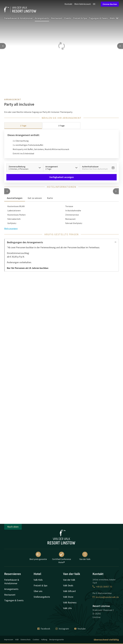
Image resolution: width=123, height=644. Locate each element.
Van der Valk (85, 556)
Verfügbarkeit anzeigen (62, 177)
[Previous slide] (3, 46)
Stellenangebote (42, 597)
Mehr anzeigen (11, 228)
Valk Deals (68, 585)
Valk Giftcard (69, 591)
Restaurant (57, 18)
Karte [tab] (50, 198)
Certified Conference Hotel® (62, 558)
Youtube (80, 629)
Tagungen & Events (14, 600)
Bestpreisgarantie (57, 640)
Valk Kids (38, 580)
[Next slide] (120, 46)
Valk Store (68, 597)
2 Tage (23, 126)
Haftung (44, 640)
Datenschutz (26, 640)
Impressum (9, 640)
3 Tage (61, 126)
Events (68, 18)
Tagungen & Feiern (98, 18)
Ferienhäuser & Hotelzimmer (18, 18)
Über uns (38, 591)
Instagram (62, 629)
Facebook (44, 629)
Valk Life (67, 608)
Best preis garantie (38, 556)
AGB (17, 640)
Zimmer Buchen (110, 4)
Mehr (114, 18)
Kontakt (68, 4)
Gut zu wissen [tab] (35, 198)
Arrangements (42, 18)
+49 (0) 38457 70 (102, 587)
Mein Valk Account (83, 4)
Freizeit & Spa (80, 18)
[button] (7, 191)
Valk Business (70, 602)
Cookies (36, 640)
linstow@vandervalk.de (106, 597)
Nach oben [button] (13, 527)
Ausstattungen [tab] (15, 198)
